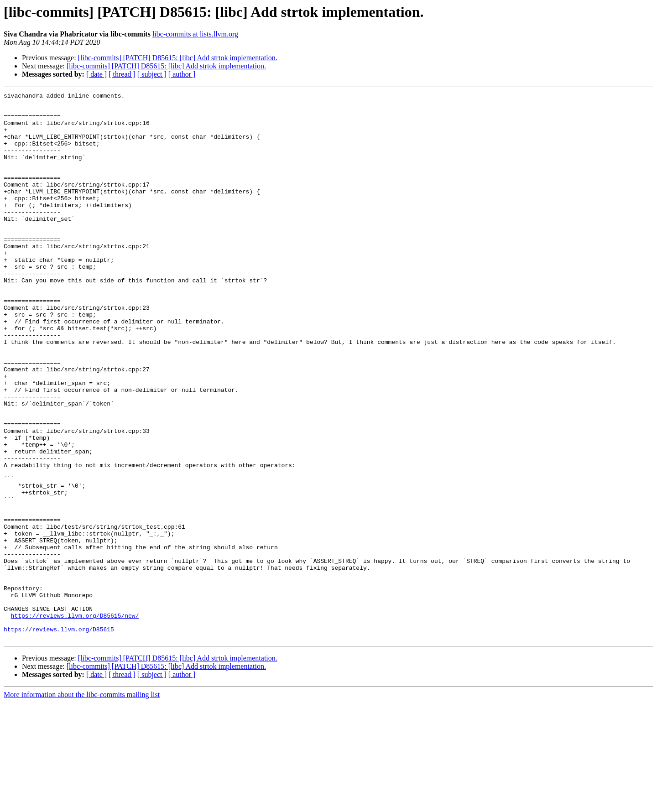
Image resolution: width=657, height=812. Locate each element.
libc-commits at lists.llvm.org (195, 34)
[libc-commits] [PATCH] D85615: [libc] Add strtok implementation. (178, 58)
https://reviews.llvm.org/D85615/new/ (75, 721)
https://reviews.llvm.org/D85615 (59, 737)
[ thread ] (122, 74)
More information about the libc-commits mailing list (82, 804)
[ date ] (96, 74)
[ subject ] (152, 74)
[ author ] (182, 74)
